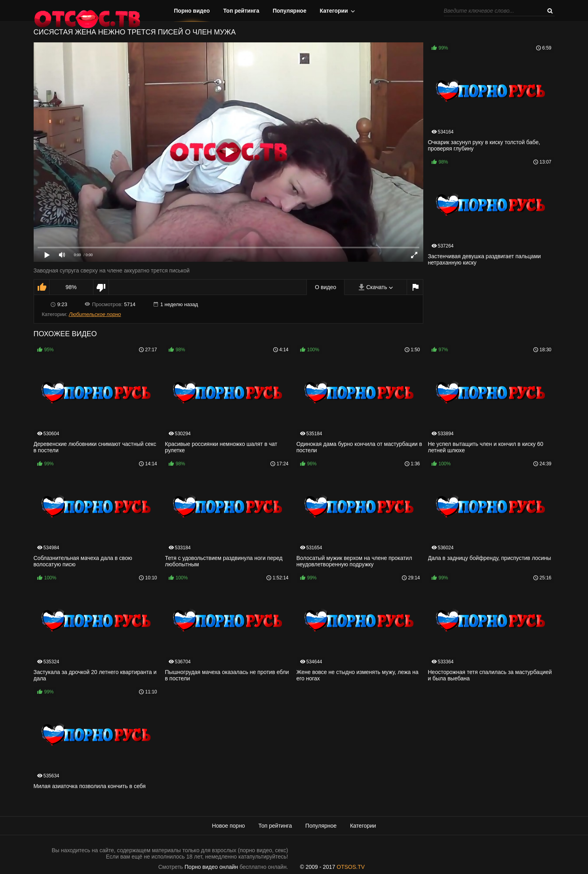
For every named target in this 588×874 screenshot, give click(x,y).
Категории (334, 11)
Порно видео (192, 11)
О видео (325, 287)
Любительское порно (95, 314)
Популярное (290, 11)
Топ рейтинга (241, 11)
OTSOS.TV (351, 867)
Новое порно (228, 826)
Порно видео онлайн (211, 867)
